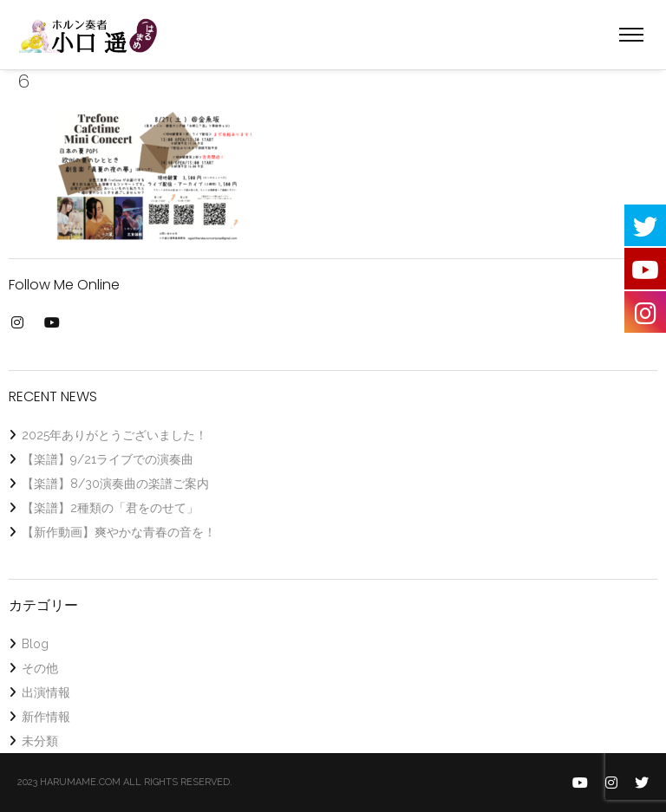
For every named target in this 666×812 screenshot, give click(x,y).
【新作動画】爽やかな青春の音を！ (119, 532)
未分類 (40, 741)
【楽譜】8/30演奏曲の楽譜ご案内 (115, 484)
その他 (40, 668)
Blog (35, 644)
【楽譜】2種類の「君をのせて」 (110, 508)
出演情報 (46, 692)
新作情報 (46, 717)
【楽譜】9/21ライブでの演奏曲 (108, 459)
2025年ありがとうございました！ (114, 435)
